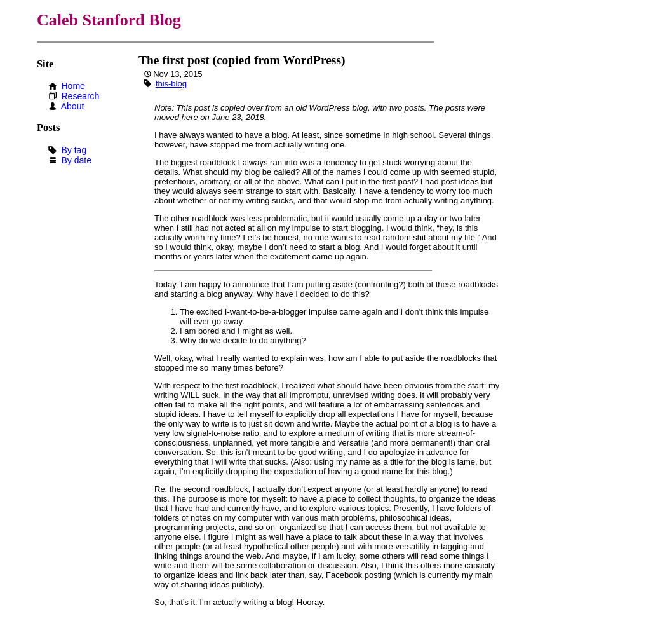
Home (73, 86)
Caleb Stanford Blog (109, 20)
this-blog (171, 84)
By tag (74, 150)
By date (76, 160)
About (73, 106)
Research (80, 96)
